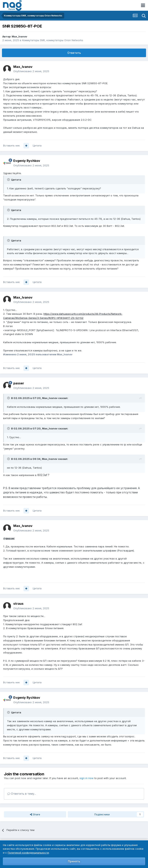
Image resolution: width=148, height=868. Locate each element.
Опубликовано (31, 71)
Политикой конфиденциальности (28, 853)
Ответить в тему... (22, 794)
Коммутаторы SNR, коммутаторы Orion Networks (53, 40)
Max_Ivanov (19, 36)
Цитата (37, 145)
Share (35, 814)
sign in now (87, 778)
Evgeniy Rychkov (27, 161)
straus (18, 604)
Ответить (74, 53)
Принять (74, 861)
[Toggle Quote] (9, 180)
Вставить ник (11, 145)
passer (19, 383)
